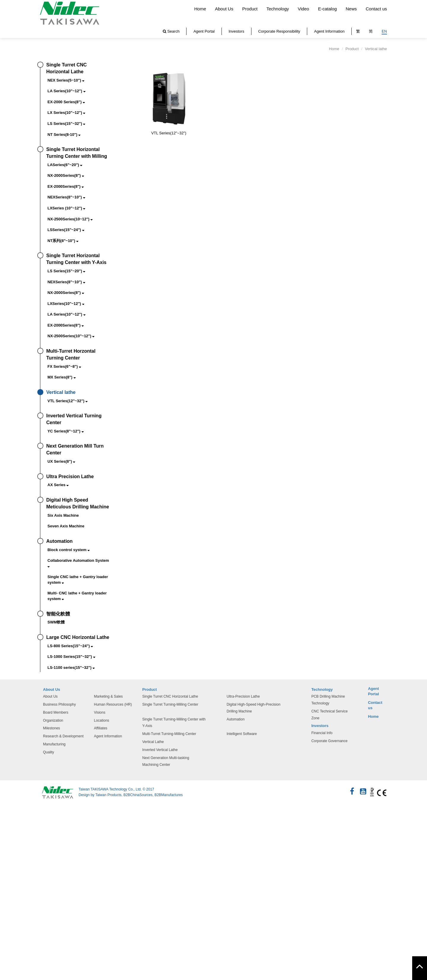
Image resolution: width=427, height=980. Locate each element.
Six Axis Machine (63, 515)
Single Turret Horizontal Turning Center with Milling (77, 153)
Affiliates (101, 728)
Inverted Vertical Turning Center (74, 419)
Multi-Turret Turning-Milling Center (169, 734)
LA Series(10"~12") (66, 91)
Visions (100, 712)
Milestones (51, 728)
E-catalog (327, 9)
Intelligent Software (242, 734)
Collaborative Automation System (78, 563)
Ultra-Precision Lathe (243, 696)
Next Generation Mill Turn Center (75, 449)
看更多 (9, 869)
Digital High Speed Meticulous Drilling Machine (78, 503)
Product (250, 9)
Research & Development (63, 736)
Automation (59, 541)
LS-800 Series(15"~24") (70, 646)
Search (171, 31)
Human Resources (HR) (113, 704)
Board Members (56, 712)
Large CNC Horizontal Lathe (78, 637)
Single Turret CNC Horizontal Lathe (67, 68)
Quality (48, 752)
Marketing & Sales (108, 696)
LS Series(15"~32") (66, 124)
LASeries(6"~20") (65, 165)
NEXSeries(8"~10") (66, 197)
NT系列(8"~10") (63, 241)
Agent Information (329, 31)
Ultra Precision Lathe (70, 477)
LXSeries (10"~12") (66, 208)
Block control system (68, 550)
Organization (53, 720)
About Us (224, 9)
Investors (236, 31)
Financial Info (322, 733)
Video (303, 9)
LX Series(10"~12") (66, 113)
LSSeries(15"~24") (66, 230)
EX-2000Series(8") (66, 186)
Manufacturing (54, 744)
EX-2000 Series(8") (66, 102)
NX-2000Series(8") (66, 175)
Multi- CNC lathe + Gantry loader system (77, 596)
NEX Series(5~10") (66, 80)
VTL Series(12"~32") (67, 401)
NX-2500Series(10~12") (70, 219)
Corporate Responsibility (279, 31)
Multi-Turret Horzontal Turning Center (71, 354)
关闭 (5, 808)
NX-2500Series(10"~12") (71, 336)
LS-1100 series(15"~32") (71, 668)
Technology (278, 9)
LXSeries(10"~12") (66, 304)
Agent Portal (204, 31)
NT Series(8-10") (64, 135)
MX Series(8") (62, 377)
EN (384, 31)
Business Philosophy (59, 704)
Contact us (376, 9)
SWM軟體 (56, 622)
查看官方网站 (34, 869)
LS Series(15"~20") (66, 271)
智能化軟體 (58, 614)
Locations (102, 720)
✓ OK (109, 976)
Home (200, 9)
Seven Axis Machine (66, 526)
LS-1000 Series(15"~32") (71, 657)
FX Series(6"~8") (64, 366)
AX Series (58, 485)
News (351, 9)
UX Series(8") (61, 461)
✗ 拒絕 (7, 828)
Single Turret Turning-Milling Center (170, 704)
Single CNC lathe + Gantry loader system (78, 580)
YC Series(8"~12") (66, 431)
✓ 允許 (7, 821)
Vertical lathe (61, 392)
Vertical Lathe (153, 742)
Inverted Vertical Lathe (160, 750)
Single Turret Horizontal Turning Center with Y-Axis (76, 259)
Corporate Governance (329, 741)
